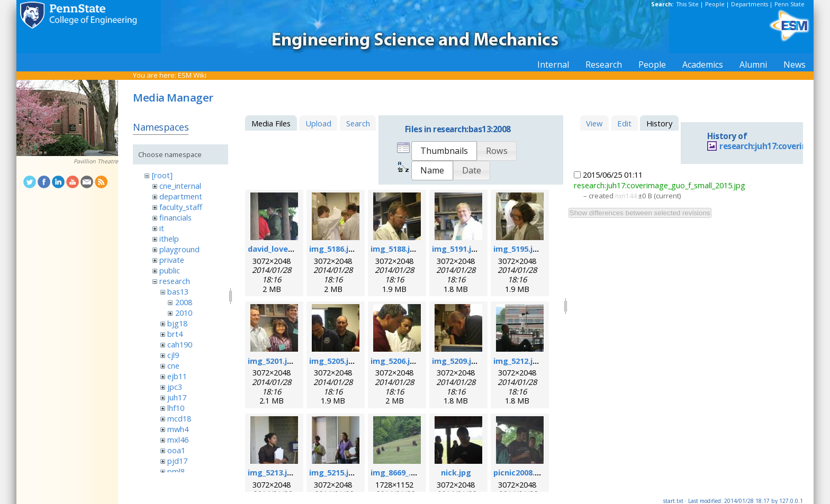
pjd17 (177, 461)
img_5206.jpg (395, 361)
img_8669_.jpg (397, 472)
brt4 (175, 334)
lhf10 (176, 408)
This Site (688, 4)
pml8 (176, 471)
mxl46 (178, 439)
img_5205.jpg (334, 361)
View (594, 123)
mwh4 (178, 429)
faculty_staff (181, 207)
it (162, 228)
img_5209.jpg (457, 361)
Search (358, 123)
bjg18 (177, 323)
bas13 (178, 291)
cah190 (180, 344)
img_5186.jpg (334, 249)
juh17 (177, 397)
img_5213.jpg (272, 472)
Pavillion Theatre (96, 161)
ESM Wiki (192, 75)
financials (175, 217)
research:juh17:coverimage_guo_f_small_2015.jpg (660, 185)
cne (173, 365)
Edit (624, 123)
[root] (162, 175)
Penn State (790, 4)
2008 (184, 302)
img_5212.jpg (518, 361)
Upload (318, 123)
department (181, 196)
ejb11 (177, 376)
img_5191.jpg (457, 249)
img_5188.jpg (395, 249)
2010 (184, 313)
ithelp (169, 239)
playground (179, 249)
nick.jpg (456, 472)
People (715, 4)
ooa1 (176, 450)
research (175, 281)
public (170, 270)
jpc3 (175, 387)
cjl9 (173, 355)
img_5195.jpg (518, 249)
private (172, 260)
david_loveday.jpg (282, 249)
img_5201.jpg (272, 361)
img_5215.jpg (334, 472)
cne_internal (180, 186)
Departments (750, 4)
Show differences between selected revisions (640, 213)
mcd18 (179, 418)
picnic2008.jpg (520, 472)
